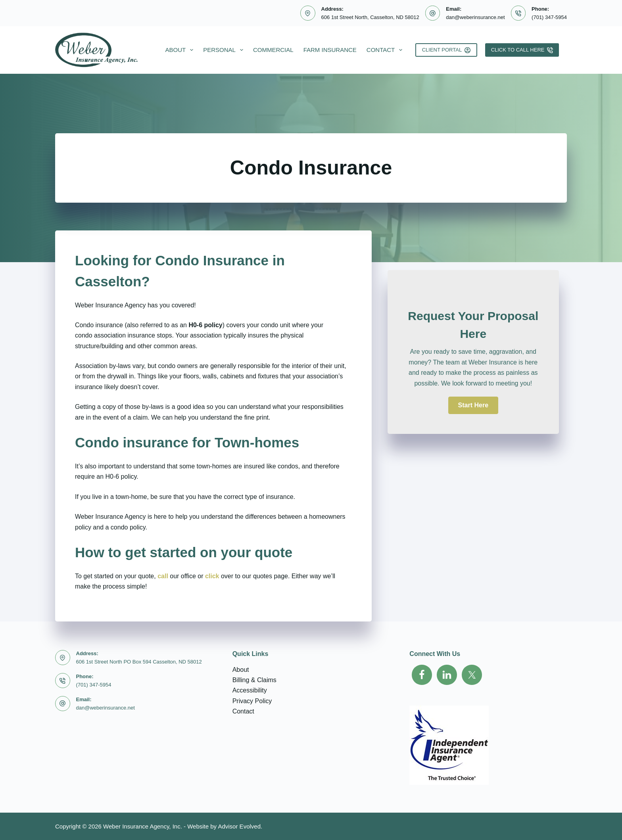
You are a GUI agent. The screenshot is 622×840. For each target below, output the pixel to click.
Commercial (273, 50)
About (181, 50)
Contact (386, 50)
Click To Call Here (522, 50)
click (212, 576)
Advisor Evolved (239, 826)
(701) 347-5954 (549, 17)
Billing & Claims (254, 680)
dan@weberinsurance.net (475, 17)
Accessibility (250, 690)
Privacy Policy (252, 701)
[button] (473, 405)
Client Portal (446, 50)
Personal (225, 50)
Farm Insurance (330, 50)
